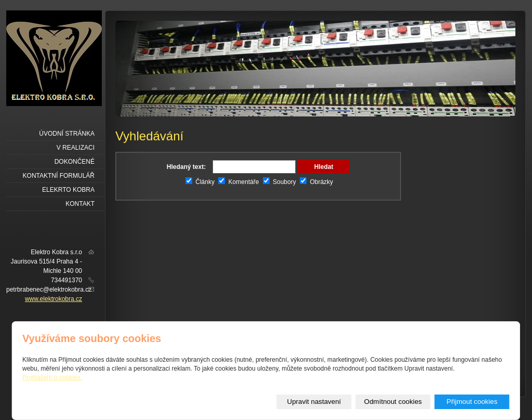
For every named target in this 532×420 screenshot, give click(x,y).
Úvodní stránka (67, 134)
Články (200, 182)
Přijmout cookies (472, 402)
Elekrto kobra (68, 190)
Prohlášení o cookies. (52, 377)
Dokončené (75, 162)
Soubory (280, 182)
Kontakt (80, 204)
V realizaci (76, 148)
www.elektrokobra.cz (54, 299)
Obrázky (316, 182)
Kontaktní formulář (59, 176)
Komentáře (238, 182)
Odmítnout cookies (393, 402)
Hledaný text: (186, 167)
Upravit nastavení (314, 402)
